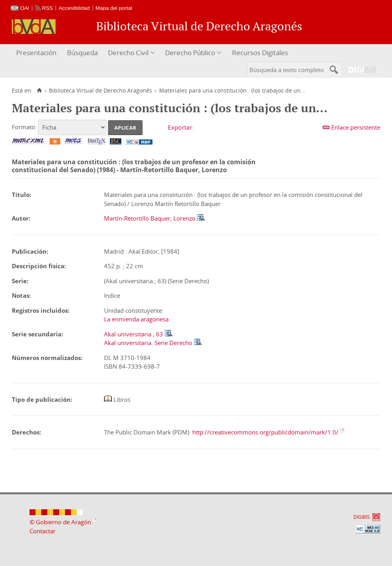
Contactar (43, 531)
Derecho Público (190, 53)
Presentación (36, 53)
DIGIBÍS (362, 517)
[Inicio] (39, 91)
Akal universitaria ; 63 (134, 334)
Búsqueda (82, 53)
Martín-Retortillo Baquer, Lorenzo (150, 218)
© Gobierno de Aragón (60, 522)
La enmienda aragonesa (136, 319)
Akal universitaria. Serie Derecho (148, 343)
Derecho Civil (128, 53)
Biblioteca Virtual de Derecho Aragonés (100, 91)
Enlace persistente (356, 127)
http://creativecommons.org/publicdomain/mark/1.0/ (265, 432)
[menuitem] (37, 53)
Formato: (24, 127)
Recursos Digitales (260, 53)
